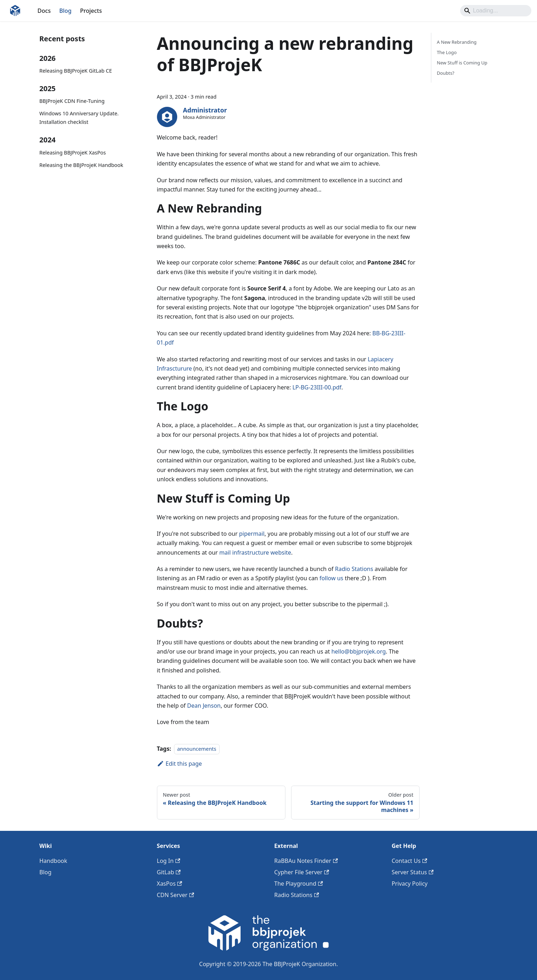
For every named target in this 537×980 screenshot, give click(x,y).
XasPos (170, 884)
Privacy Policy (410, 884)
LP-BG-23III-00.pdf (317, 387)
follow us (331, 578)
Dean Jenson (204, 706)
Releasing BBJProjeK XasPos (73, 153)
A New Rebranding (457, 42)
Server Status (413, 872)
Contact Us (410, 861)
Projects (91, 11)
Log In (169, 861)
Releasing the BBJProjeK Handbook (81, 165)
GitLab (169, 872)
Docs (44, 11)
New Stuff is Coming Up (462, 63)
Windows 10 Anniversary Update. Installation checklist (79, 118)
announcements (197, 749)
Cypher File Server (302, 872)
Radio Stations (354, 569)
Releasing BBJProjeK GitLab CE (76, 71)
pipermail (252, 534)
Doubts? (446, 73)
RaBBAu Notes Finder (306, 861)
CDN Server (176, 895)
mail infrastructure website (255, 552)
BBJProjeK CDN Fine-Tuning (72, 101)
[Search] (496, 11)
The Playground (299, 884)
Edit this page (180, 764)
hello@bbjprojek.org (359, 651)
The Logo (447, 52)
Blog (65, 11)
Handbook (53, 861)
